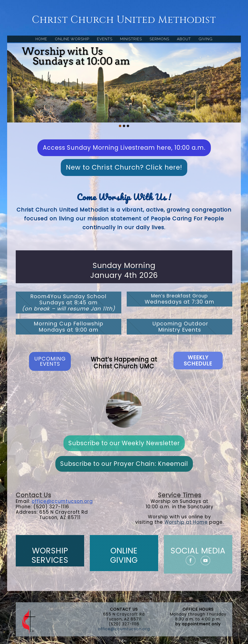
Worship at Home (186, 522)
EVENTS (105, 39)
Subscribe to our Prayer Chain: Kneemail (124, 464)
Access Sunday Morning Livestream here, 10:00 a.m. (124, 148)
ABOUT (184, 39)
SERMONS (159, 39)
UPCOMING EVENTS (50, 361)
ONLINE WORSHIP (72, 39)
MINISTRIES (131, 39)
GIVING (206, 39)
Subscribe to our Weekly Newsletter (124, 443)
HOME (41, 39)
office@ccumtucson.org (62, 501)
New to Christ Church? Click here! (124, 167)
